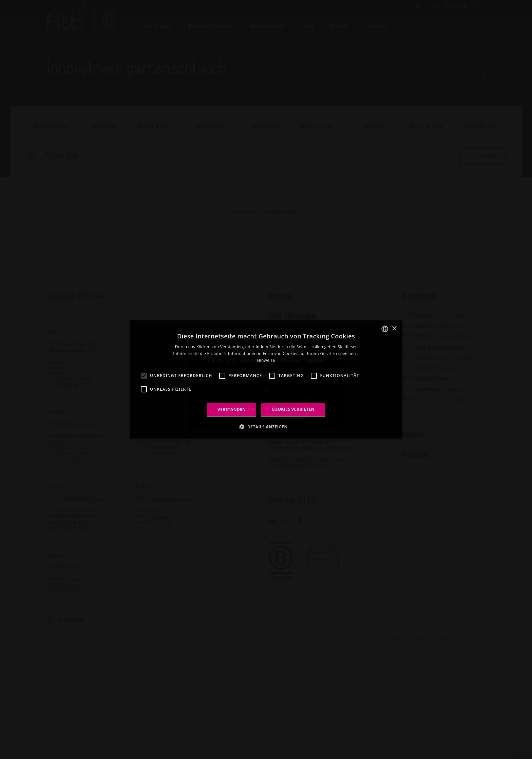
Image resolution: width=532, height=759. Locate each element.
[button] (266, 427)
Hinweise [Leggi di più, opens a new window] (266, 360)
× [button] (394, 328)
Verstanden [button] (232, 410)
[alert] (266, 379)
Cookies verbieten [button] (293, 409)
